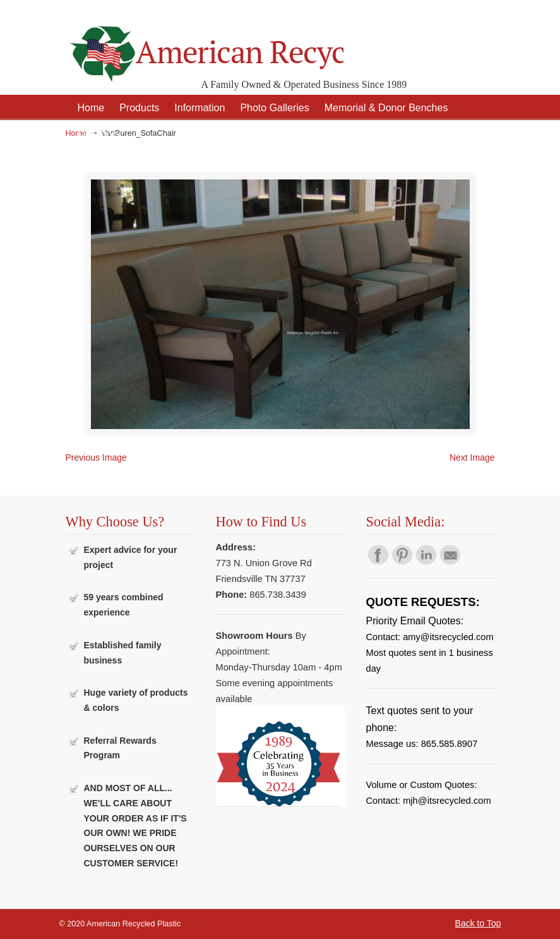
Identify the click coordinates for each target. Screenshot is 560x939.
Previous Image (96, 457)
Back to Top (478, 923)
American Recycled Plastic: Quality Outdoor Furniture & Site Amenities (205, 44)
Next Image (472, 457)
